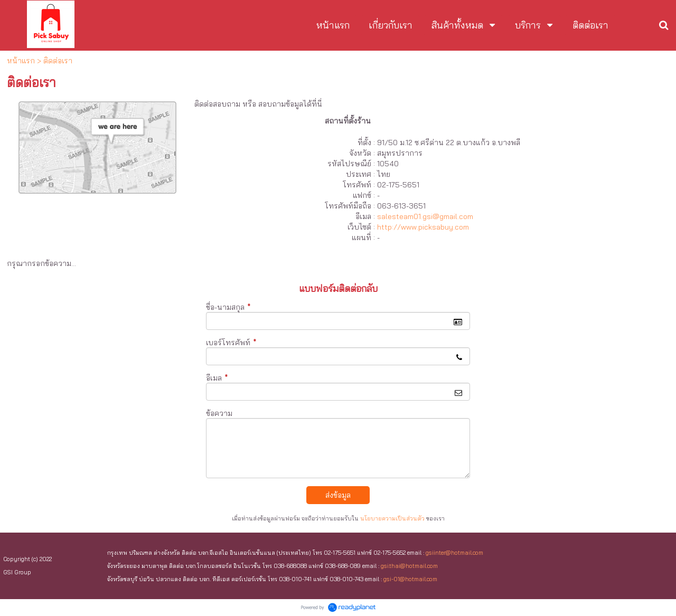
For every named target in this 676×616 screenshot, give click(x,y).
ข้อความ (219, 413)
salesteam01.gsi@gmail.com (425, 216)
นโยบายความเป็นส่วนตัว (392, 518)
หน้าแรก (21, 61)
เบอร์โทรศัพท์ (231, 343)
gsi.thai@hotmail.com (409, 566)
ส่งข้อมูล (338, 495)
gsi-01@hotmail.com (410, 579)
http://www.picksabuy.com (423, 227)
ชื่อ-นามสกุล (228, 307)
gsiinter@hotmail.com (454, 553)
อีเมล (217, 378)
